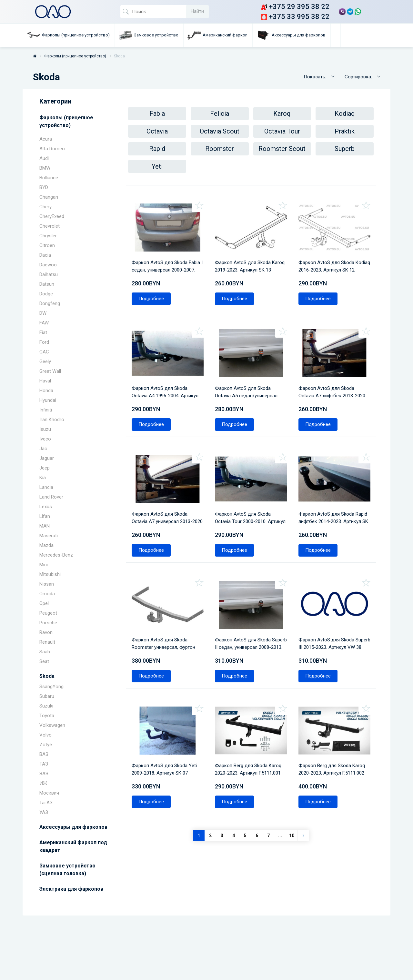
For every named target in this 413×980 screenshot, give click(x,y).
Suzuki (46, 706)
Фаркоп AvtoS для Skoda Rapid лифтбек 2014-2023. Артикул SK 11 (329, 495)
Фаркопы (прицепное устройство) (75, 56)
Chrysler (48, 236)
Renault (47, 642)
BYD (44, 187)
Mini (44, 565)
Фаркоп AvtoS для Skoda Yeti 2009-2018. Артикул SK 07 (166, 734)
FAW (44, 323)
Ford (44, 342)
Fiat (43, 332)
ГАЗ (44, 764)
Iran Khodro (52, 420)
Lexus (46, 507)
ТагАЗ (46, 803)
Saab (45, 652)
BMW (45, 168)
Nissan (47, 584)
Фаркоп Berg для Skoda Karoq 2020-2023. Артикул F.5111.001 (250, 734)
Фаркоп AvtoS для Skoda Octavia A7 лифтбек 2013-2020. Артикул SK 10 (329, 376)
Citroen (47, 245)
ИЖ (43, 783)
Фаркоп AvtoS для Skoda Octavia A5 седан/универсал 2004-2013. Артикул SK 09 (248, 376)
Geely (45, 361)
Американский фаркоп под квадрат (73, 846)
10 (292, 802)
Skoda (47, 676)
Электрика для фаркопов (71, 889)
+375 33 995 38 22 (295, 17)
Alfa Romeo (52, 149)
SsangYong (51, 687)
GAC (44, 352)
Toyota (47, 716)
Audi (44, 158)
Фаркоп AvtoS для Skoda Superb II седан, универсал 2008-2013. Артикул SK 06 (247, 615)
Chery (45, 207)
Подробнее (153, 289)
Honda (46, 391)
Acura (46, 139)
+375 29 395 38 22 (295, 7)
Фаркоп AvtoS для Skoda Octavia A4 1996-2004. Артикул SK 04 (167, 376)
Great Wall (50, 371)
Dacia (45, 255)
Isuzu (45, 429)
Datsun (47, 284)
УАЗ (44, 812)
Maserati (49, 536)
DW (43, 313)
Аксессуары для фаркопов (73, 827)
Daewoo (48, 265)
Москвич (49, 793)
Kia (43, 478)
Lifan (45, 516)
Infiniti (46, 410)
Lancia (46, 487)
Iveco (45, 439)
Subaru (47, 696)
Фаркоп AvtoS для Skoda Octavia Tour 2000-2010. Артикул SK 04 (245, 495)
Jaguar (47, 458)
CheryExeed (52, 216)
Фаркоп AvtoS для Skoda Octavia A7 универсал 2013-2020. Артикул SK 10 (164, 495)
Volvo (45, 735)
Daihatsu (49, 274)
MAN (45, 526)
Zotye (46, 745)
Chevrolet (50, 226)
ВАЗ (44, 754)
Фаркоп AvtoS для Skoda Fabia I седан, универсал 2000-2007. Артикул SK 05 (168, 257)
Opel (44, 603)
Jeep (45, 468)
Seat (44, 661)
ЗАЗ (44, 774)
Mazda (46, 545)
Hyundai (48, 400)
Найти (197, 11)
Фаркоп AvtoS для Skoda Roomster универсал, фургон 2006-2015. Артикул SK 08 (166, 615)
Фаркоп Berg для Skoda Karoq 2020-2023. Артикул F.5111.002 (334, 734)
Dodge (46, 294)
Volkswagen (52, 725)
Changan (49, 197)
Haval (45, 381)
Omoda (47, 594)
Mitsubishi (50, 574)
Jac (43, 449)
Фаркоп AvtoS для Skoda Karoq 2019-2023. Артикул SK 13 (249, 257)
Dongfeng (50, 303)
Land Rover (51, 497)
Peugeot (48, 613)
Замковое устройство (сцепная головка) (67, 870)
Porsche (48, 623)
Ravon (46, 632)
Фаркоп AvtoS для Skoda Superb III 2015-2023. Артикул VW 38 (333, 615)
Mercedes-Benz (56, 555)
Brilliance (49, 178)
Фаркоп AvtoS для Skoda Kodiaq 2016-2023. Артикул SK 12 (333, 257)
